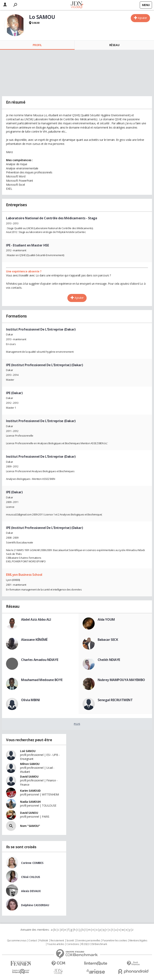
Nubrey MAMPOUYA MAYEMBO (121, 680)
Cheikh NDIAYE (109, 660)
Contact (33, 941)
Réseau (114, 45)
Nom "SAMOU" (30, 826)
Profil (37, 45)
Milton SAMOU (30, 764)
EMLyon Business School (24, 575)
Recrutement (57, 941)
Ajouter (142, 18)
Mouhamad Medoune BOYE (42, 680)
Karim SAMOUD (30, 791)
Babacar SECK (108, 640)
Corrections (73, 944)
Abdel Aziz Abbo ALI (36, 619)
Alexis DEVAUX (31, 891)
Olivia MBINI (30, 700)
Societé (70, 941)
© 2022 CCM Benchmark (94, 944)
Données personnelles (88, 941)
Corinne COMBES (32, 863)
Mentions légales (138, 941)
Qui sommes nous (17, 941)
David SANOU (29, 813)
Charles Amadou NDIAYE (40, 660)
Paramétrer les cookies (115, 941)
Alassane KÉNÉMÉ (34, 640)
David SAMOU (29, 776)
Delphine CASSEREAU (35, 905)
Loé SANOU (28, 751)
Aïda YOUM (106, 619)
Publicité (44, 941)
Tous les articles (56, 944)
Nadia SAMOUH (30, 802)
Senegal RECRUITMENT (115, 700)
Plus (77, 724)
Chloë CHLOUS (31, 877)
